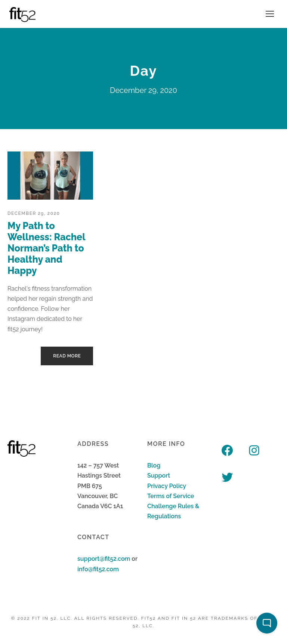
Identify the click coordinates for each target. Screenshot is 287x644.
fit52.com (118, 559)
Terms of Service (171, 496)
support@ (91, 559)
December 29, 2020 (34, 213)
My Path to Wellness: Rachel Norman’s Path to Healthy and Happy (46, 248)
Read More (67, 356)
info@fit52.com (98, 569)
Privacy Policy (167, 486)
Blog (154, 465)
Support (159, 476)
